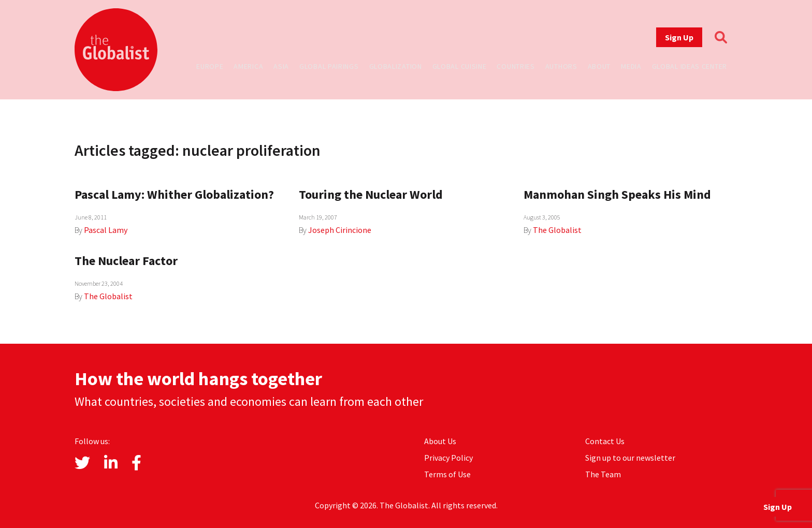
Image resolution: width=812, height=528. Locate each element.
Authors (561, 66)
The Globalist (557, 230)
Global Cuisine (460, 66)
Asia (281, 66)
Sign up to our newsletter (630, 458)
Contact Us (605, 441)
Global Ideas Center (690, 66)
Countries (516, 66)
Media (631, 66)
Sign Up (679, 37)
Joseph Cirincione (340, 230)
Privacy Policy (448, 458)
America (248, 66)
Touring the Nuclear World (371, 194)
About (599, 66)
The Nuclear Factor (126, 261)
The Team (603, 474)
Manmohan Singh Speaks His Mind (617, 194)
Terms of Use (447, 474)
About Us (440, 441)
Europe (210, 66)
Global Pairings (329, 66)
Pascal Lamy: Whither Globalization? (174, 194)
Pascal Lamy (106, 230)
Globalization (396, 66)
